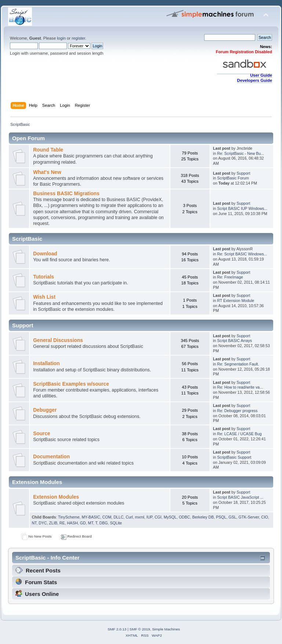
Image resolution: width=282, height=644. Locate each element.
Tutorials (44, 277)
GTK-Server (249, 517)
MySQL (170, 517)
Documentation (51, 457)
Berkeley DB (203, 517)
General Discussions (58, 340)
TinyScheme (69, 517)
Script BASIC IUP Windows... (242, 208)
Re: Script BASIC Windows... (242, 254)
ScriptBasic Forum (233, 178)
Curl (129, 517)
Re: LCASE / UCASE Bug (239, 434)
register (78, 38)
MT (91, 523)
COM (107, 517)
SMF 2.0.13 (117, 629)
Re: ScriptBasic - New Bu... (241, 153)
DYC (43, 523)
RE (62, 523)
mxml (140, 517)
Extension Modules (56, 497)
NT (34, 523)
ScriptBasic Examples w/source (71, 384)
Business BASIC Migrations (66, 194)
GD (83, 523)
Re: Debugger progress (237, 411)
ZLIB (53, 523)
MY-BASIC (91, 517)
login (61, 38)
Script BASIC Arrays (234, 341)
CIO (265, 517)
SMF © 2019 (140, 629)
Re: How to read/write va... (240, 387)
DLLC (118, 517)
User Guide (261, 75)
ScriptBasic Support (234, 457)
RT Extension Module (236, 301)
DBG (104, 523)
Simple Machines (166, 629)
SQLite (116, 523)
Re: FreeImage (230, 277)
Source (42, 434)
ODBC (185, 517)
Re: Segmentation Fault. (238, 364)
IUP (149, 517)
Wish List (44, 297)
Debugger (45, 410)
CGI (158, 517)
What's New (47, 172)
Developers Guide (255, 80)
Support (243, 173)
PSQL (221, 517)
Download (45, 254)
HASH (72, 523)
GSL (232, 517)
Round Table (48, 150)
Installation (46, 363)
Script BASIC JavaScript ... (240, 497)
